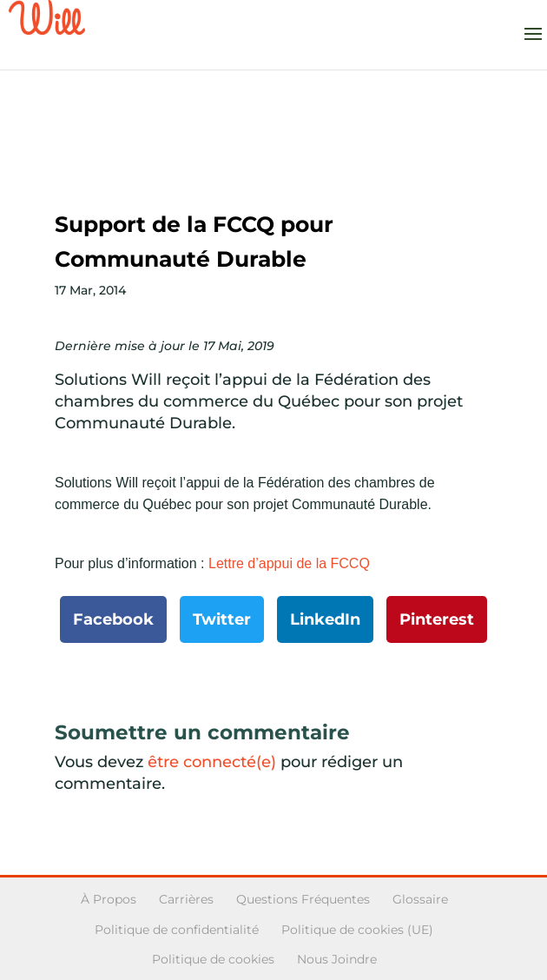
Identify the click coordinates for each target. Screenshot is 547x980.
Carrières (186, 899)
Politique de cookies (213, 959)
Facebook (113, 619)
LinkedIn (325, 619)
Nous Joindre (337, 959)
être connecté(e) (212, 762)
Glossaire (420, 899)
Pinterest (437, 619)
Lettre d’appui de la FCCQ (289, 563)
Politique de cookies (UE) (357, 930)
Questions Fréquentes (303, 899)
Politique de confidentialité (177, 930)
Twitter (222, 619)
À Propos (109, 899)
